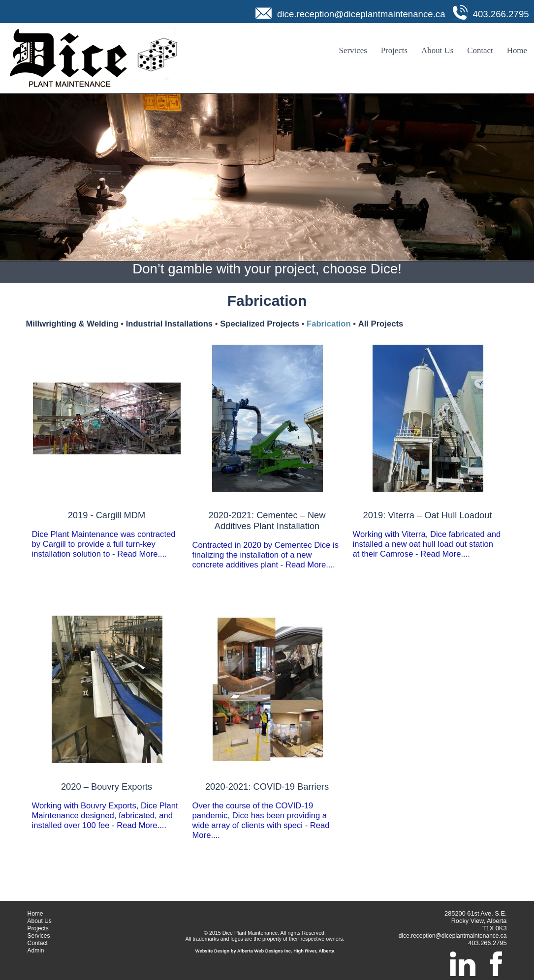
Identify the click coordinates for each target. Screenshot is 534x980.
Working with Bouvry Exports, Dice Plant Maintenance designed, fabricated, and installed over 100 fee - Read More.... (107, 806)
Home (517, 50)
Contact (480, 50)
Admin (36, 950)
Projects (394, 50)
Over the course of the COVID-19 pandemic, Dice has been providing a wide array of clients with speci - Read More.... (267, 811)
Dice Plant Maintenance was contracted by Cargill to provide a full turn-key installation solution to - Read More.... (107, 534)
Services (353, 50)
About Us (437, 50)
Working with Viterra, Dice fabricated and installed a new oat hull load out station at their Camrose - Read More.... (428, 534)
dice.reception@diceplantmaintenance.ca (361, 14)
